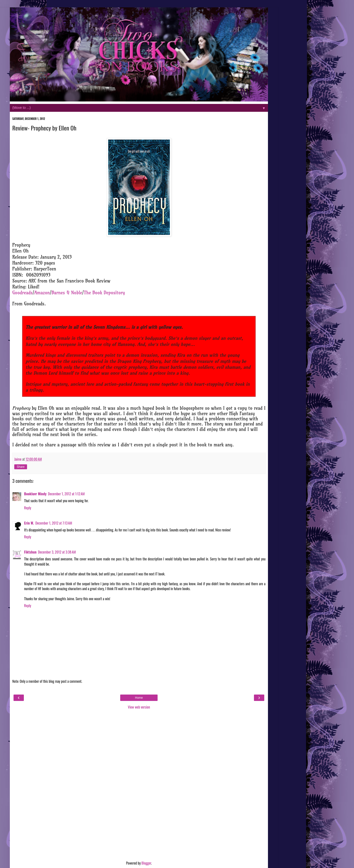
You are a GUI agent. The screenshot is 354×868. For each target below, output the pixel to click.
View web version (139, 707)
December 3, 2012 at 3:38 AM (57, 552)
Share (21, 467)
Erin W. (29, 523)
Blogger (146, 863)
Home (139, 698)
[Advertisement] (139, 786)
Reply (28, 508)
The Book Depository (104, 293)
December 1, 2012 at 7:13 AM (54, 523)
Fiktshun (30, 552)
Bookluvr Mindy (35, 494)
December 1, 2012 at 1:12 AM (66, 494)
